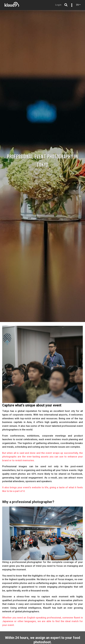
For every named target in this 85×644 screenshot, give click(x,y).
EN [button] (77, 5)
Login (58, 5)
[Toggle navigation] (71, 5)
